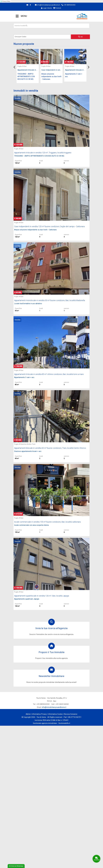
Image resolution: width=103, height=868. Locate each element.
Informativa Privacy (39, 714)
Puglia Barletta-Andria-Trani (25, 444)
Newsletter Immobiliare (51, 676)
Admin (28, 714)
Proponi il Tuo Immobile (52, 652)
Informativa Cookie (55, 714)
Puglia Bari (22, 66)
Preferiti (57, 8)
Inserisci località (21, 26)
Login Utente (46, 8)
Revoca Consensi (71, 714)
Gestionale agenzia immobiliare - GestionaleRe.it (51, 723)
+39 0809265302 (68, 5)
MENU (17, 17)
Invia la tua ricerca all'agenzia (51, 628)
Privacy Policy (6, 1)
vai (80, 37)
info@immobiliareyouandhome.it (47, 5)
